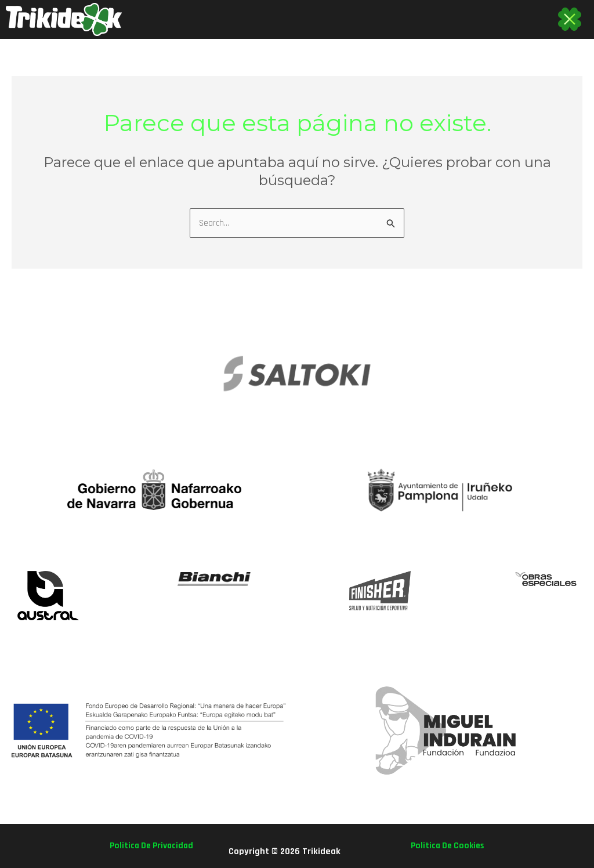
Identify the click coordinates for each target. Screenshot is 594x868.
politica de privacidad (154, 846)
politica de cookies (445, 846)
